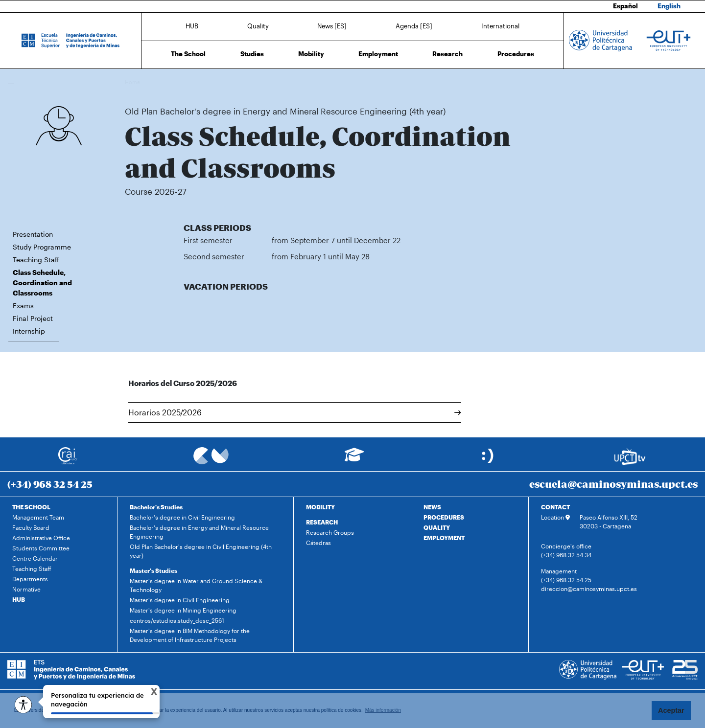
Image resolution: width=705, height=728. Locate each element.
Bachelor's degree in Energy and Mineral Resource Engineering (199, 532)
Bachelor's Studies (156, 507)
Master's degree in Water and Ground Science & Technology (196, 585)
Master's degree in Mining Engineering (183, 610)
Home (133, 82)
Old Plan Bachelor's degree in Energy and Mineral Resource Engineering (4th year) (274, 82)
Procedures (516, 54)
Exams (23, 306)
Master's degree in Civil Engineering (180, 600)
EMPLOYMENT (444, 538)
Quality (258, 26)
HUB (192, 26)
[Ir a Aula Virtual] (354, 459)
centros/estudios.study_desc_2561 (177, 620)
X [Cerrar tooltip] (146, 693)
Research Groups (330, 532)
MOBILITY (320, 507)
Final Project (33, 318)
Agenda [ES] (414, 26)
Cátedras (318, 543)
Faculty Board (31, 527)
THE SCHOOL (31, 507)
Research (447, 54)
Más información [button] (383, 710)
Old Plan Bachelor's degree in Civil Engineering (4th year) (201, 551)
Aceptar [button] (671, 710)
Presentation (33, 234)
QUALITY (437, 527)
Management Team (38, 517)
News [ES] (332, 26)
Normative (26, 589)
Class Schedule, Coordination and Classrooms (441, 82)
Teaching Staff (36, 260)
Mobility (311, 54)
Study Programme (42, 247)
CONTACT (555, 507)
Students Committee (41, 548)
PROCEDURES (444, 517)
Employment (378, 54)
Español (625, 6)
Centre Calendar (35, 558)
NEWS (432, 507)
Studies (252, 54)
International (500, 26)
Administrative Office (41, 538)
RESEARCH (322, 522)
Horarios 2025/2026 (295, 412)
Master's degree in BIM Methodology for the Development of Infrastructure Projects (190, 635)
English (669, 6)
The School (188, 54)
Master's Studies (153, 570)
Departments (30, 579)
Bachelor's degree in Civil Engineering (182, 517)
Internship (29, 331)
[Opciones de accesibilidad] (23, 705)
